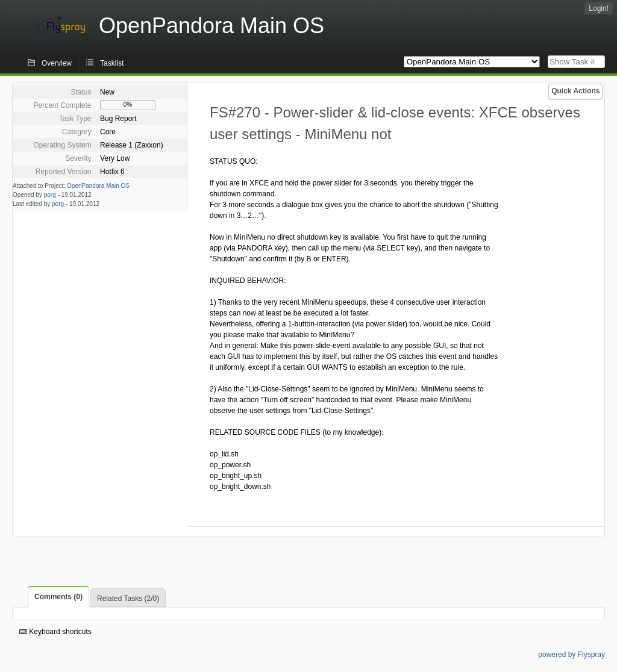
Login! (599, 8)
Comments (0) (58, 597)
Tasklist (112, 63)
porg (50, 195)
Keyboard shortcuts (55, 632)
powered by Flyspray (572, 655)
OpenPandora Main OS (98, 186)
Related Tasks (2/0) (128, 599)
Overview (57, 63)
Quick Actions (575, 91)
